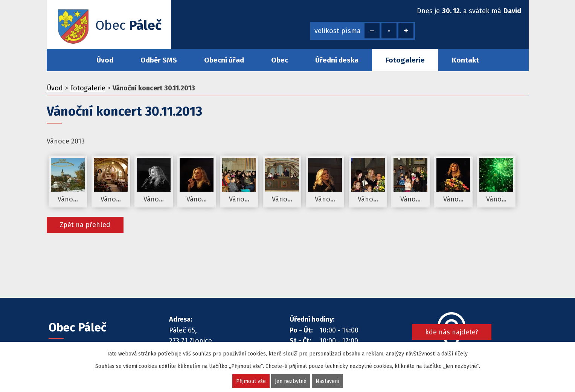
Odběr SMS (159, 60)
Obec (280, 60)
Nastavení (327, 381)
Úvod (105, 60)
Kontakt (465, 60)
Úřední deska (337, 60)
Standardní (389, 31)
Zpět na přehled (85, 225)
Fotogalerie (405, 60)
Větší (406, 31)
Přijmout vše (251, 381)
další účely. (455, 354)
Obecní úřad (224, 60)
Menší (372, 31)
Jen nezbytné (291, 381)
